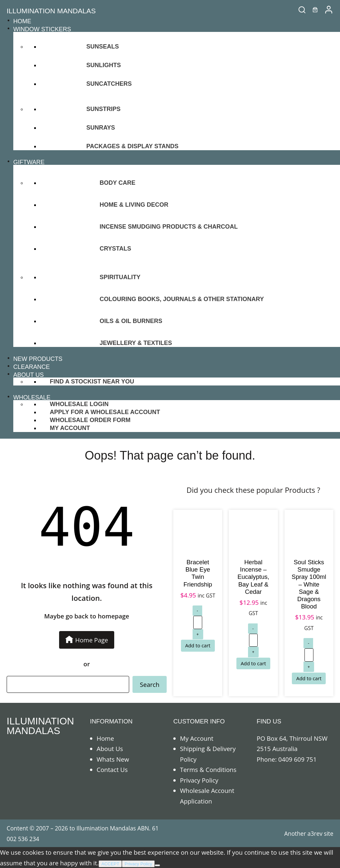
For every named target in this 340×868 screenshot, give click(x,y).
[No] (157, 865)
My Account (197, 738)
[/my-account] (329, 10)
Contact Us (112, 769)
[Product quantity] (198, 622)
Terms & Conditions (208, 769)
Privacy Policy (199, 780)
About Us (110, 749)
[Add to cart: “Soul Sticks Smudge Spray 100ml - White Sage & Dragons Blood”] (309, 678)
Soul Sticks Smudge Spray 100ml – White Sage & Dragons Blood (309, 584)
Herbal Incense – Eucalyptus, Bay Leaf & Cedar (253, 577)
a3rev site (320, 834)
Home (105, 738)
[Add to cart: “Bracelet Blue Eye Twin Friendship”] (198, 646)
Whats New (113, 759)
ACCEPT (110, 864)
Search (150, 684)
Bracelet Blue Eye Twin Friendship (198, 573)
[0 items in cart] (315, 10)
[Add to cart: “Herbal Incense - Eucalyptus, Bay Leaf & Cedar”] (253, 663)
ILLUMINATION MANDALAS (51, 11)
